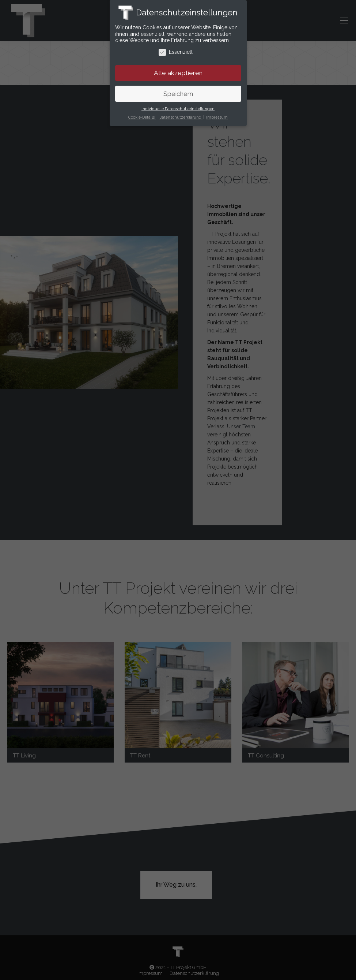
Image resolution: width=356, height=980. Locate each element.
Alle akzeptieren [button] (178, 73)
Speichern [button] (178, 94)
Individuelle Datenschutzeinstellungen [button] (178, 109)
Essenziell (176, 52)
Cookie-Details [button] (142, 117)
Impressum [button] (217, 117)
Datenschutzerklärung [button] (181, 117)
